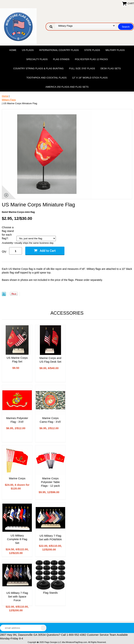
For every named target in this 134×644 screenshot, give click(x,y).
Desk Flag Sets (111, 68)
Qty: (4, 251)
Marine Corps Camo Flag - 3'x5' (50, 420)
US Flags (28, 50)
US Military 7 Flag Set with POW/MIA (50, 537)
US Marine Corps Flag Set (17, 360)
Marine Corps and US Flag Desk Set (50, 360)
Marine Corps (17, 478)
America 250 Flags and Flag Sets (67, 87)
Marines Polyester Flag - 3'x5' (17, 420)
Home (13, 50)
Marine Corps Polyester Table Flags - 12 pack (50, 482)
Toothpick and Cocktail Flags (46, 78)
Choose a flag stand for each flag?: (8, 233)
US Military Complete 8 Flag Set (17, 539)
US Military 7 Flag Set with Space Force (17, 596)
